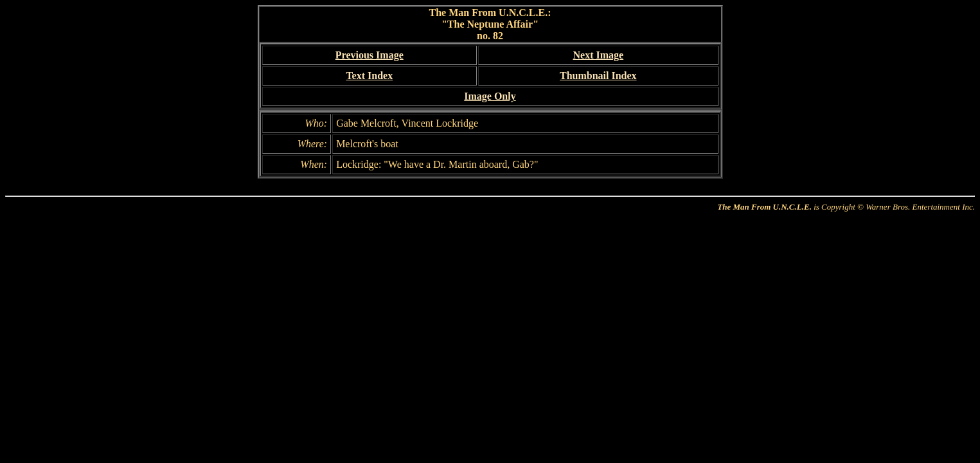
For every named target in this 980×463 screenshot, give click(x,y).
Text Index (369, 76)
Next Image (598, 55)
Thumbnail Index (598, 76)
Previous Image (370, 55)
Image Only (490, 96)
